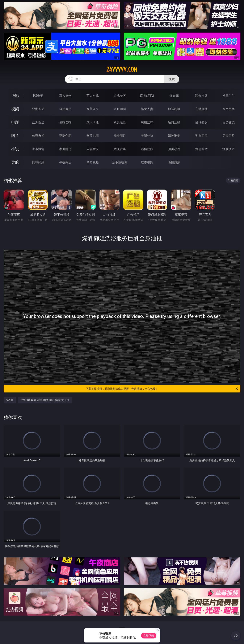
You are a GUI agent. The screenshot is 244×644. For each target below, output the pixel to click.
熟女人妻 (147, 109)
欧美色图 (93, 136)
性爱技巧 (229, 149)
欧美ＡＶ (93, 109)
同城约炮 (38, 162)
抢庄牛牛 (229, 96)
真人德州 (65, 96)
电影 (15, 122)
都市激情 (38, 149)
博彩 (15, 95)
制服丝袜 (147, 122)
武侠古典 (120, 149)
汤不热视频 (120, 162)
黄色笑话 (201, 149)
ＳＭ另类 (229, 109)
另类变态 (229, 122)
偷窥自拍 (38, 136)
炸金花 (174, 96)
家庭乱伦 (65, 149)
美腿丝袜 (147, 136)
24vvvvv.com (122, 69)
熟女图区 (201, 136)
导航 (15, 162)
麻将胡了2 (147, 96)
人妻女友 (93, 149)
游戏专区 (120, 96)
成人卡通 (93, 122)
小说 (15, 149)
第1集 (10, 400)
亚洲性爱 (38, 122)
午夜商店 (65, 162)
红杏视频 (147, 162)
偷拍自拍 (65, 122)
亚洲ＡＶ (38, 109)
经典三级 (174, 122)
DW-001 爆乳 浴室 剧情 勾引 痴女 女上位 (45, 400)
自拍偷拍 (65, 109)
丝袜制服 (174, 109)
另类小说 (174, 149)
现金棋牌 (201, 96)
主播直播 (201, 109)
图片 (15, 135)
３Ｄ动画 (120, 109)
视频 (15, 109)
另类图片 (229, 136)
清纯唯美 (174, 136)
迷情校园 (147, 149)
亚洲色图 (65, 136)
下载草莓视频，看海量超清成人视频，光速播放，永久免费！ (162, 389)
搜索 (172, 79)
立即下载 (149, 636)
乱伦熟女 (201, 122)
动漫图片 (120, 136)
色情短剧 (174, 162)
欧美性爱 (120, 122)
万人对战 (93, 96)
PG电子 (38, 96)
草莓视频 (93, 162)
